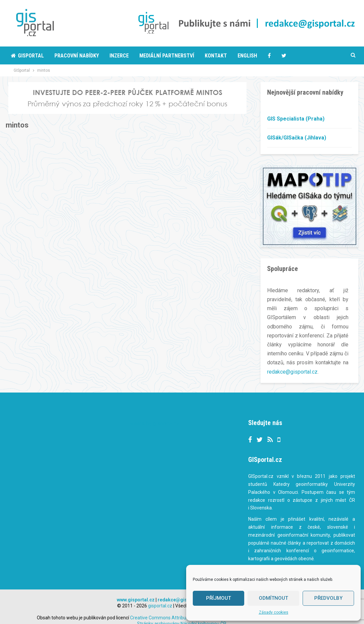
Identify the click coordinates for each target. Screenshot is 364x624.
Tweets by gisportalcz (153, 414)
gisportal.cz (160, 596)
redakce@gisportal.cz (292, 372)
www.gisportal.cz (136, 590)
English (247, 56)
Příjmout (218, 598)
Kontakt (216, 56)
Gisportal (27, 56)
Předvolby (328, 598)
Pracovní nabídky (77, 56)
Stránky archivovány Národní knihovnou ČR (182, 614)
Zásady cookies (274, 612)
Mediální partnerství (167, 56)
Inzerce (119, 56)
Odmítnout (273, 598)
